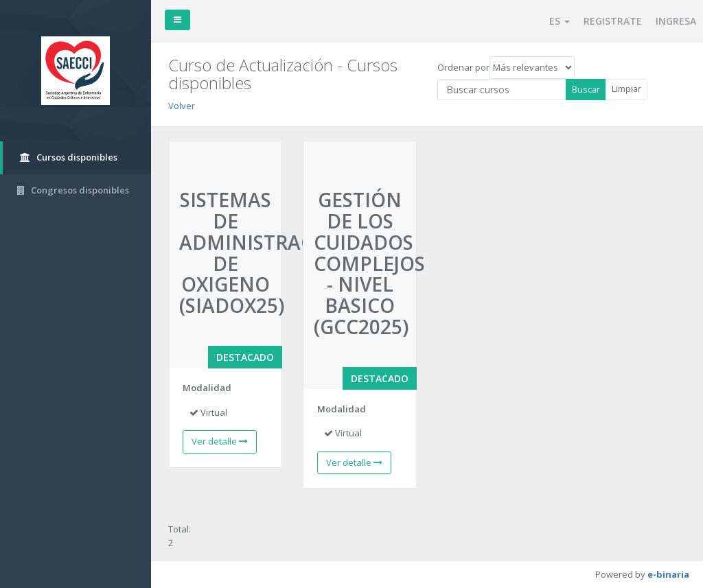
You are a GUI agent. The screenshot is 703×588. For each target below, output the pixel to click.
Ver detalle (220, 441)
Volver (182, 106)
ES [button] (560, 21)
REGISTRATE (613, 21)
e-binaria (668, 574)
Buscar (586, 89)
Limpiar (626, 89)
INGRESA (676, 21)
